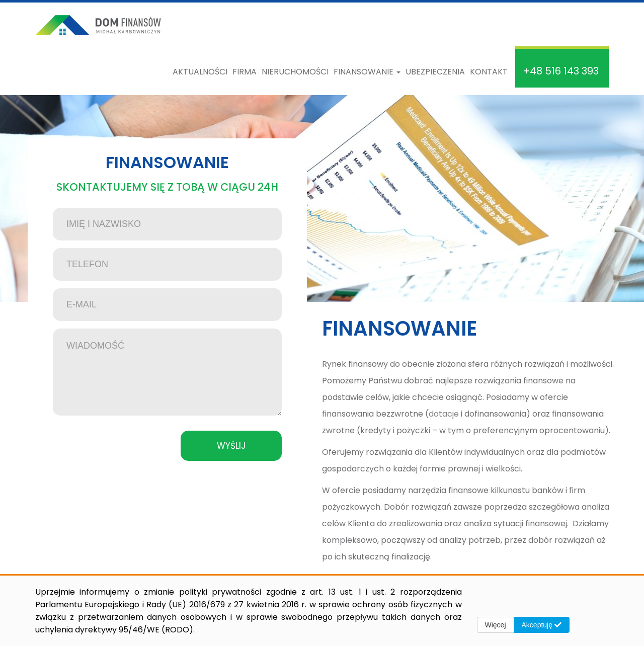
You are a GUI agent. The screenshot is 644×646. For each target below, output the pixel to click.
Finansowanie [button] (367, 72)
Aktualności (200, 72)
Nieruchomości (295, 72)
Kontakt (489, 72)
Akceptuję (542, 625)
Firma (245, 72)
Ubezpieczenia (435, 72)
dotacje (444, 414)
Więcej (496, 625)
